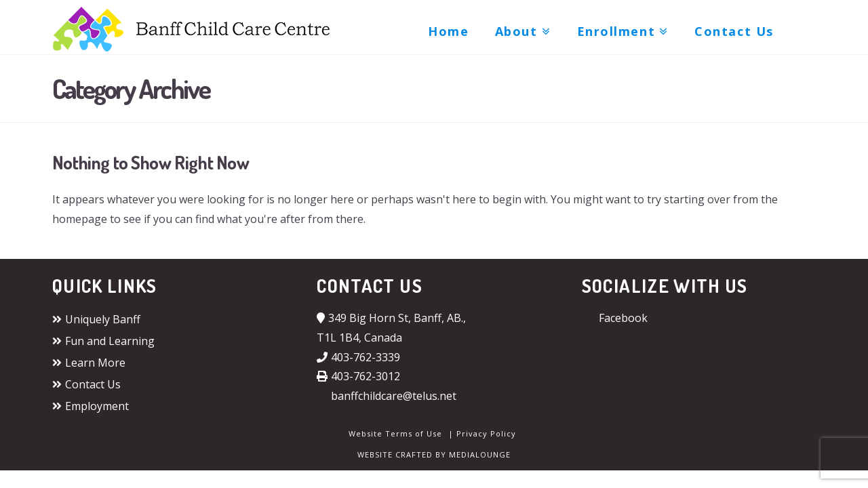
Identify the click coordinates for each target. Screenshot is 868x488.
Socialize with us (665, 285)
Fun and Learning (103, 341)
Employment (91, 406)
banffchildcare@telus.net (387, 396)
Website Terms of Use (395, 433)
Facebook (615, 318)
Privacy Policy (486, 433)
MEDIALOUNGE (480, 454)
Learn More (89, 363)
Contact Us (86, 384)
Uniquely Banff (96, 319)
